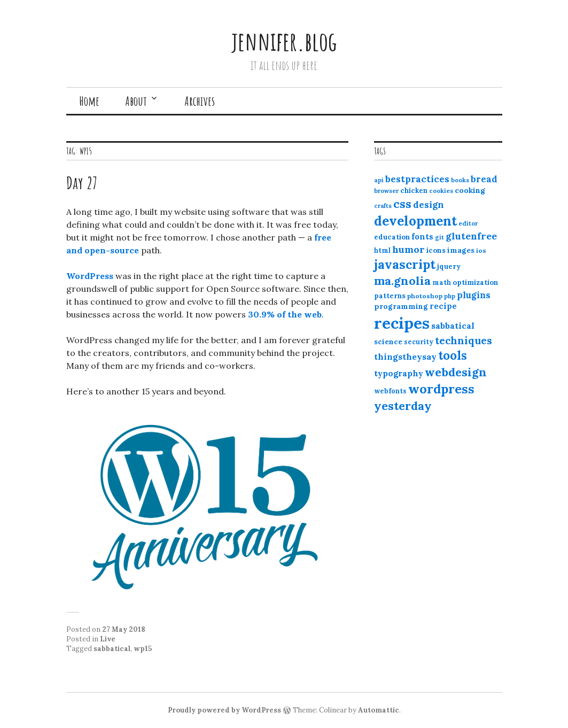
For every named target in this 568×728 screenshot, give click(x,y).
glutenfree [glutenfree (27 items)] (471, 236)
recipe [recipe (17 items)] (443, 306)
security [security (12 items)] (419, 342)
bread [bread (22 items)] (484, 179)
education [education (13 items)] (392, 237)
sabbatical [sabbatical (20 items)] (453, 326)
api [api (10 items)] (379, 180)
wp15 (143, 649)
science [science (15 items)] (388, 342)
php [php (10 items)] (450, 296)
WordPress (90, 276)
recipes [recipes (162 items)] (402, 323)
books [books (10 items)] (460, 180)
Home (89, 101)
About (136, 101)
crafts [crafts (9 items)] (383, 206)
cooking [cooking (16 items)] (470, 190)
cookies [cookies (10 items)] (441, 191)
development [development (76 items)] (415, 221)
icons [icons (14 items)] (436, 250)
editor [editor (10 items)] (468, 223)
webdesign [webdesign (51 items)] (456, 372)
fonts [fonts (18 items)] (422, 237)
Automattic (379, 710)
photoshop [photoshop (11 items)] (425, 296)
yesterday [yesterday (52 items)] (403, 406)
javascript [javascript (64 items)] (405, 264)
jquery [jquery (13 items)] (449, 266)
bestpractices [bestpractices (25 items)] (417, 179)
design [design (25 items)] (429, 205)
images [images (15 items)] (461, 250)
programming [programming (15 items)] (401, 306)
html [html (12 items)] (382, 250)
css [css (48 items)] (402, 204)
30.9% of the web (285, 314)
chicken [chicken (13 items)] (414, 191)
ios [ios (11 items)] (481, 250)
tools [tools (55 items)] (453, 355)
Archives (200, 101)
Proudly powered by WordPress (224, 710)
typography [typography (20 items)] (399, 373)
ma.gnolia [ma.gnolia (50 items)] (402, 281)
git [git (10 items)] (439, 237)
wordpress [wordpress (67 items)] (441, 389)
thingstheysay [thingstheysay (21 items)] (405, 357)
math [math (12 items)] (442, 282)
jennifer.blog (284, 41)
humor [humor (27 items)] (409, 249)
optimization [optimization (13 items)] (475, 282)
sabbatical (112, 649)
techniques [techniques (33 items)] (464, 340)
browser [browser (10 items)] (386, 191)
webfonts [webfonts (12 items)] (390, 391)
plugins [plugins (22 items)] (474, 295)
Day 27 (82, 183)
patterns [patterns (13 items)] (390, 296)
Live (108, 639)
